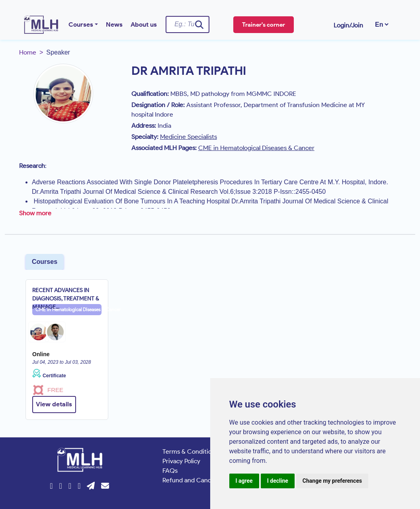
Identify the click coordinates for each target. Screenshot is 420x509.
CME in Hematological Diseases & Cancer (68, 309)
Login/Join (348, 25)
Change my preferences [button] (332, 481)
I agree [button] (244, 481)
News (114, 24)
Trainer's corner (264, 25)
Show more (35, 213)
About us (144, 24)
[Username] (188, 24)
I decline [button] (278, 481)
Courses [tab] (45, 262)
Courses (81, 24)
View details (54, 404)
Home (28, 52)
